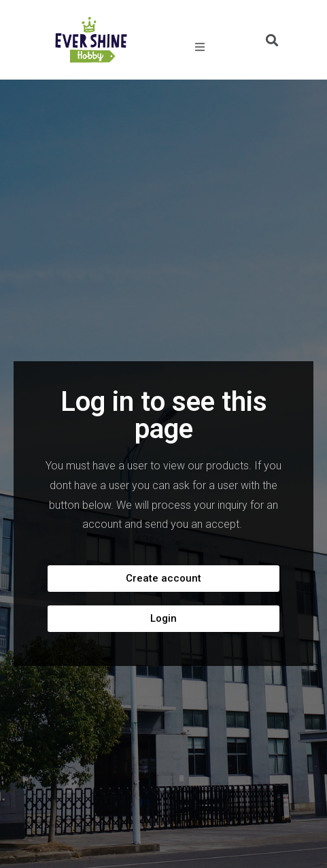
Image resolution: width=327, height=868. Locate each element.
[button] (163, 579)
